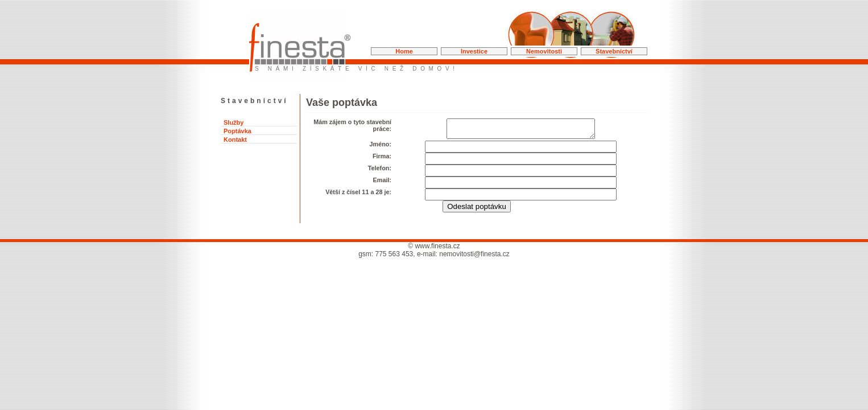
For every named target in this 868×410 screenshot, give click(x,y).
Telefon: (380, 171)
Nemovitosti (544, 51)
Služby (233, 122)
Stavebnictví (614, 51)
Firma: (382, 159)
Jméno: (381, 147)
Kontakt (235, 140)
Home (404, 51)
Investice (474, 51)
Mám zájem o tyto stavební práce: (352, 125)
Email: (382, 183)
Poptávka (237, 131)
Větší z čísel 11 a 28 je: (358, 195)
